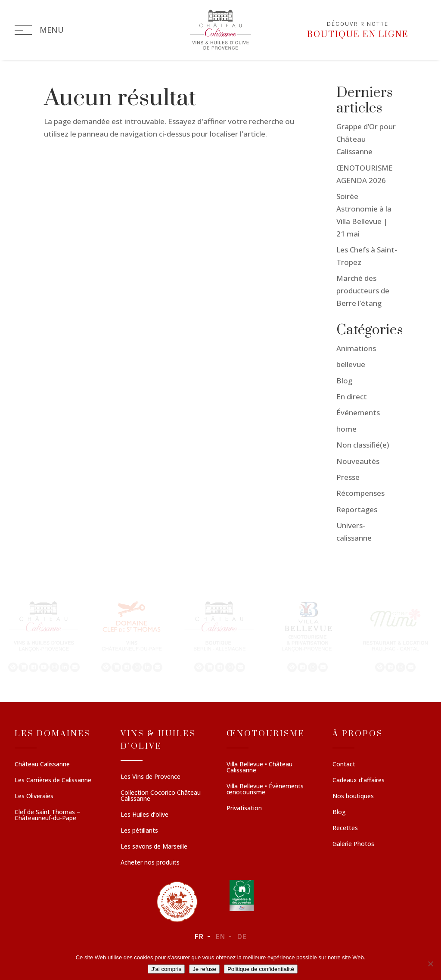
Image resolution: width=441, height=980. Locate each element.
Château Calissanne (42, 765)
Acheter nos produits (150, 863)
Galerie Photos (353, 844)
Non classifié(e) (363, 445)
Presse (348, 477)
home (346, 429)
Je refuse (204, 969)
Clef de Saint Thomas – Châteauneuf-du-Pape (47, 815)
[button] (44, 636)
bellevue (351, 364)
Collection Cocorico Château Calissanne (161, 796)
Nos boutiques (353, 796)
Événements (358, 412)
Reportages (357, 509)
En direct (352, 397)
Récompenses (360, 493)
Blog (344, 381)
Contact (344, 765)
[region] (220, 636)
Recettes (345, 828)
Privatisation (244, 809)
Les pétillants (139, 831)
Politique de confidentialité (261, 969)
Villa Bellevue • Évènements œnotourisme (265, 790)
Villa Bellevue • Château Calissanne (259, 768)
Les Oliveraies (34, 796)
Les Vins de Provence (151, 777)
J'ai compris (166, 969)
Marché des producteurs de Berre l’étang (363, 291)
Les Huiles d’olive (144, 815)
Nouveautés (358, 461)
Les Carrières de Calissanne (53, 781)
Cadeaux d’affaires (359, 781)
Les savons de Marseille (154, 847)
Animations (356, 348)
